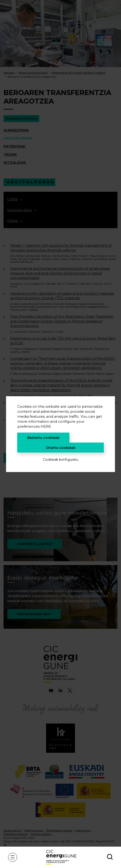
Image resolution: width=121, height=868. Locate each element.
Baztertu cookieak (43, 437)
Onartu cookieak (61, 447)
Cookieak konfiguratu (61, 459)
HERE (46, 426)
